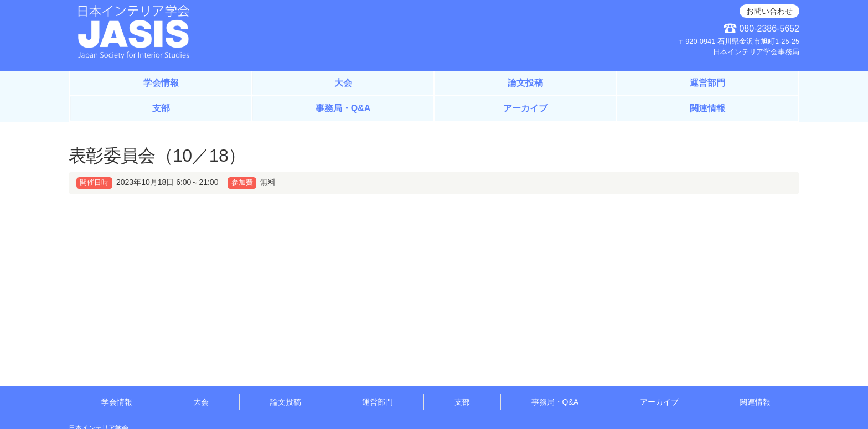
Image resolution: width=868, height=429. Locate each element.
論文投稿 (525, 83)
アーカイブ (525, 108)
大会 (343, 83)
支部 (161, 108)
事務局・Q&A (343, 108)
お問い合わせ (769, 11)
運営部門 (707, 83)
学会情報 (161, 83)
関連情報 (707, 108)
